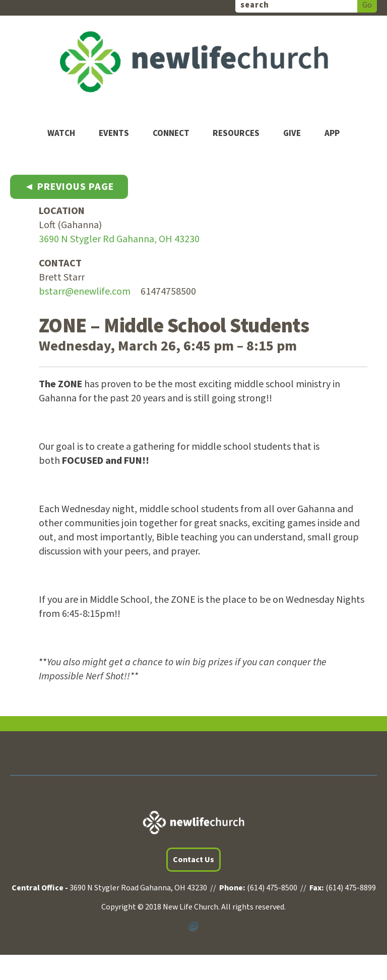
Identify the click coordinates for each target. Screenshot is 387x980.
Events (114, 134)
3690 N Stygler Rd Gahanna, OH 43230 (119, 239)
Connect (171, 134)
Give (292, 134)
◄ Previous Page (69, 187)
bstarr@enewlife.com (85, 292)
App (332, 134)
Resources (236, 134)
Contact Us (193, 860)
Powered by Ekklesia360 (193, 927)
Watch (61, 134)
